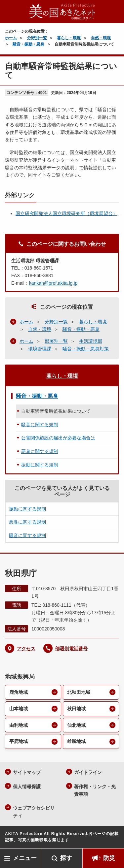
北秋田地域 (79, 692)
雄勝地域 (76, 741)
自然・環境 (101, 38)
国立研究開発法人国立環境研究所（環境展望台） (66, 213)
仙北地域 (76, 725)
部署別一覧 (56, 341)
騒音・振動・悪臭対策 (86, 349)
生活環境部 (91, 341)
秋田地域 (76, 709)
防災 (109, 858)
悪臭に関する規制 (40, 451)
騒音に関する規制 (40, 425)
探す (66, 858)
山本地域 (19, 709)
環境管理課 (40, 349)
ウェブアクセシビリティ (34, 812)
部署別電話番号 (71, 649)
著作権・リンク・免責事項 (95, 790)
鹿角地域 (19, 692)
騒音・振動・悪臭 (28, 44)
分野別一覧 (37, 38)
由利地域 (19, 725)
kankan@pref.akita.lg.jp (53, 283)
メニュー (25, 858)
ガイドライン (88, 772)
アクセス (26, 649)
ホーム (11, 38)
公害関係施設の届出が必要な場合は (58, 438)
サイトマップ (27, 772)
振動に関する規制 (40, 465)
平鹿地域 (19, 741)
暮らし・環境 (69, 38)
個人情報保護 (27, 787)
